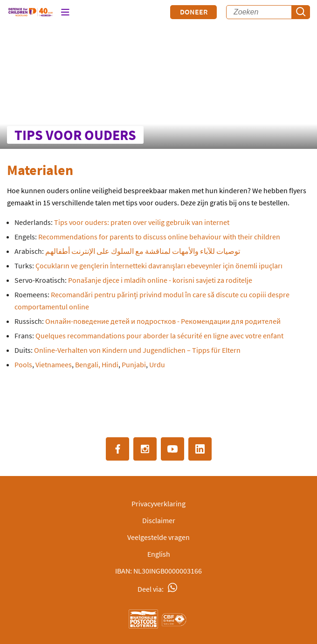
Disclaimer (159, 520)
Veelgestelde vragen (158, 537)
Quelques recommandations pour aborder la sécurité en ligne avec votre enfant (159, 336)
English (159, 554)
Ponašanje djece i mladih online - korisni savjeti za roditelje (160, 280)
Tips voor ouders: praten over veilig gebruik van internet (141, 222)
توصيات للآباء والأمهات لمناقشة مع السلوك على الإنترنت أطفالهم (143, 251)
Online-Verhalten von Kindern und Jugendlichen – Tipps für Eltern (137, 350)
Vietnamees (54, 364)
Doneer (194, 12)
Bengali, (88, 364)
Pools (23, 364)
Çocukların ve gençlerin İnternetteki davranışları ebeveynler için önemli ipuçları (159, 266)
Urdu (157, 364)
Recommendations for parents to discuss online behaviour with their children (159, 237)
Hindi (110, 364)
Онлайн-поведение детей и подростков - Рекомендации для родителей (163, 321)
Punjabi (134, 364)
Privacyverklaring (158, 504)
